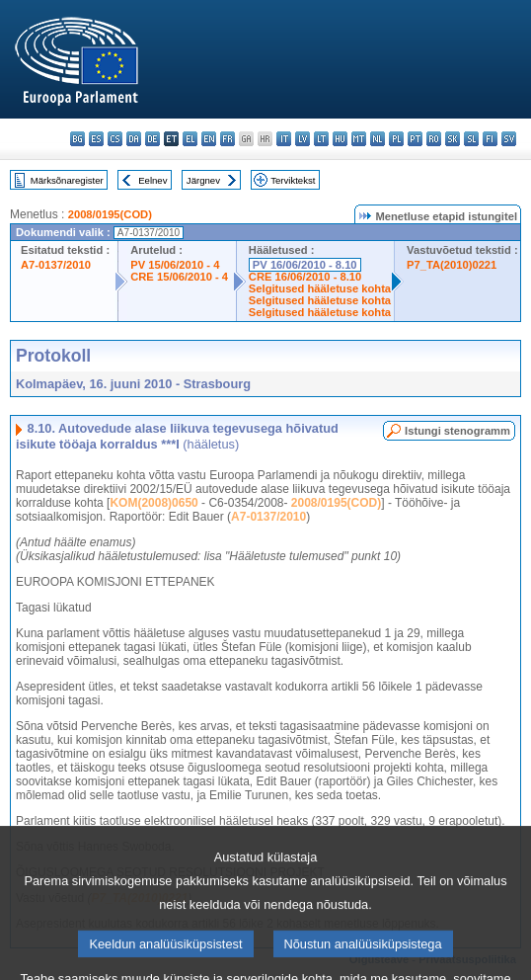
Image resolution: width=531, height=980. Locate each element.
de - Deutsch (152, 139)
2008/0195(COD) (110, 214)
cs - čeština (115, 139)
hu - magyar (340, 139)
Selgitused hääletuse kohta (320, 288)
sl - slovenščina (471, 139)
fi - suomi (490, 139)
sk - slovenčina (453, 139)
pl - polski (396, 139)
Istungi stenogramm (457, 431)
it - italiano (284, 139)
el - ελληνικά (190, 139)
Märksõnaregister (67, 180)
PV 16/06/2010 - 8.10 (305, 265)
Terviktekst (293, 180)
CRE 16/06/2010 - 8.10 (305, 277)
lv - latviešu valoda (303, 139)
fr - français (228, 139)
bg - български (77, 139)
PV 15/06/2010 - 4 (175, 265)
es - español (96, 139)
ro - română (434, 139)
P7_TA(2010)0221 (452, 265)
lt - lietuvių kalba (321, 139)
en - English (209, 139)
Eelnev (152, 180)
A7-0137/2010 (56, 265)
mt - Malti (359, 139)
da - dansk (134, 139)
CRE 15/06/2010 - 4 (179, 277)
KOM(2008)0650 (153, 503)
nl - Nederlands (378, 139)
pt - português (415, 139)
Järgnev (203, 180)
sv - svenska (509, 139)
